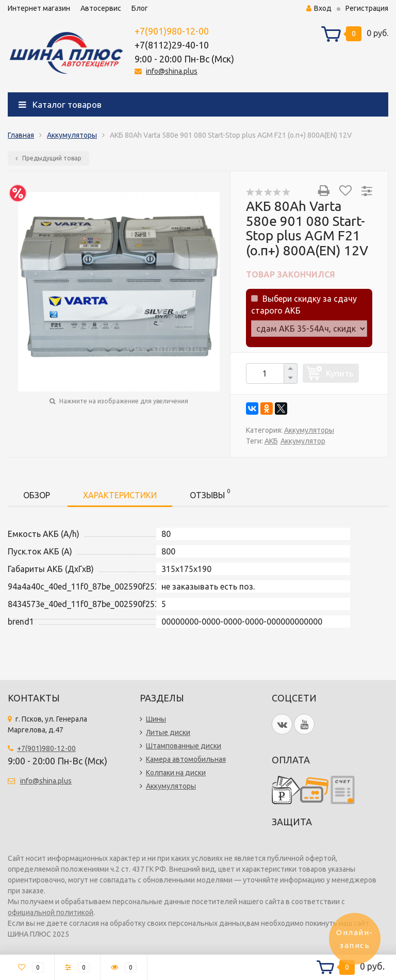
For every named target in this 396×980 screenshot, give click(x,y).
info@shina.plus (172, 71)
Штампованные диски (184, 746)
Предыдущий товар (48, 158)
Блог (140, 8)
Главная (21, 135)
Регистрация (367, 8)
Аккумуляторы (72, 135)
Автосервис (101, 8)
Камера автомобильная (186, 759)
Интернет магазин (39, 8)
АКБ (271, 441)
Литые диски (168, 732)
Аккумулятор (303, 441)
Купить (340, 373)
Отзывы (210, 493)
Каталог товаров (60, 104)
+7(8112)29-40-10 (172, 45)
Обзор (37, 495)
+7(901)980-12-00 (172, 31)
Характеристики (120, 495)
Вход (319, 8)
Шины (156, 719)
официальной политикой (51, 912)
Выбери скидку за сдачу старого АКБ (304, 304)
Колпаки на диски (176, 773)
